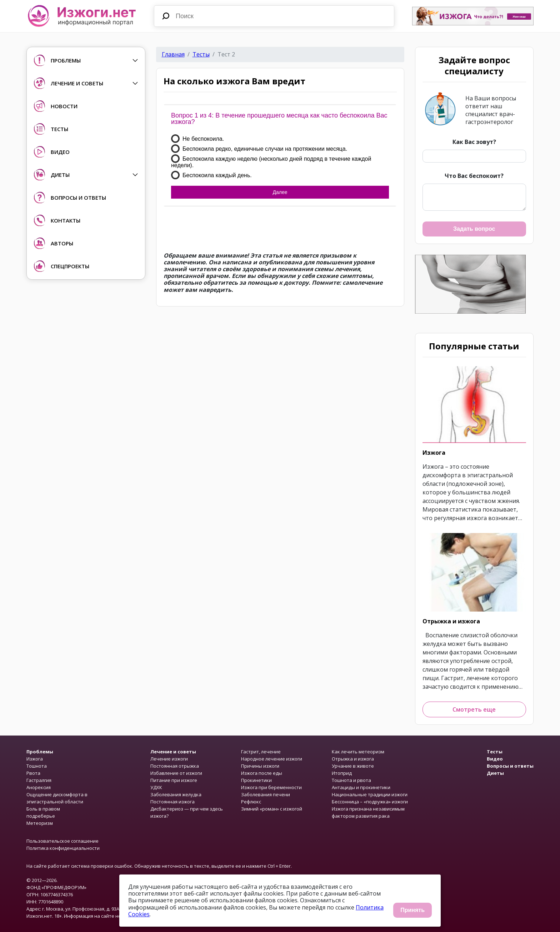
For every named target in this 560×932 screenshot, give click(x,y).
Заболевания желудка (176, 794)
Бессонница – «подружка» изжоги (370, 802)
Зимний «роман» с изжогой (272, 809)
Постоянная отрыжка (175, 766)
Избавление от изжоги (176, 773)
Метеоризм (40, 823)
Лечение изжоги (169, 759)
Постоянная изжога (172, 802)
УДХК (156, 787)
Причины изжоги (260, 766)
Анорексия (39, 787)
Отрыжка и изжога (451, 621)
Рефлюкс (251, 802)
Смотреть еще (474, 709)
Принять (412, 910)
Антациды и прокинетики (361, 787)
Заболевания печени (266, 794)
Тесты (201, 54)
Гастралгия (39, 780)
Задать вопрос (474, 229)
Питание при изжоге (174, 780)
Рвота (33, 773)
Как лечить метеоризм (358, 752)
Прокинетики (256, 780)
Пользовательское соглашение (62, 841)
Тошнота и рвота (351, 780)
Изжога (434, 453)
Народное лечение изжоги (272, 759)
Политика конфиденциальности (63, 848)
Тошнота (37, 766)
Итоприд (342, 773)
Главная (173, 54)
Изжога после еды (262, 773)
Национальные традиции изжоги (370, 794)
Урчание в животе (353, 766)
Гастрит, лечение (261, 752)
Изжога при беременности (271, 787)
